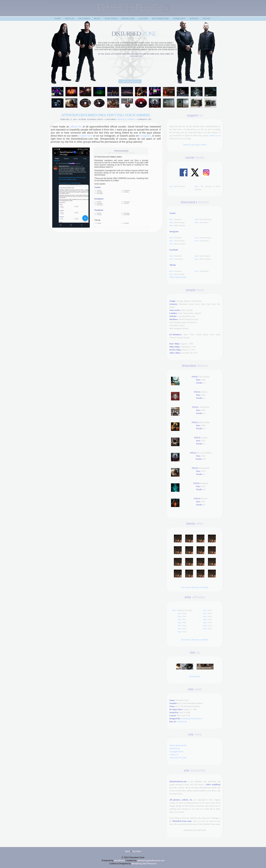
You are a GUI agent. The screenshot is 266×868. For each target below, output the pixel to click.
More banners (195, 676)
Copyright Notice (177, 752)
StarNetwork (182, 722)
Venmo (203, 145)
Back (128, 851)
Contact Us (213, 136)
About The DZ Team (178, 758)
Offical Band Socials (178, 277)
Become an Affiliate (200, 587)
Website (194, 19)
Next (139, 851)
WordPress (119, 860)
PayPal (186, 145)
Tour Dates (111, 19)
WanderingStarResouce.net (151, 860)
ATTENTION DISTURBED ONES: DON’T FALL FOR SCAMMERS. (106, 115)
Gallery (143, 19)
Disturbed (84, 19)
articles (70, 19)
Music (97, 19)
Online (207, 19)
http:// (172, 186)
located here (85, 136)
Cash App (195, 145)
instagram (145, 136)
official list (76, 127)
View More (186, 587)
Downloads (128, 19)
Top (134, 851)
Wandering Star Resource (192, 719)
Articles (122, 119)
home (58, 19)
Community (179, 19)
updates (131, 119)
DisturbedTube (161, 19)
